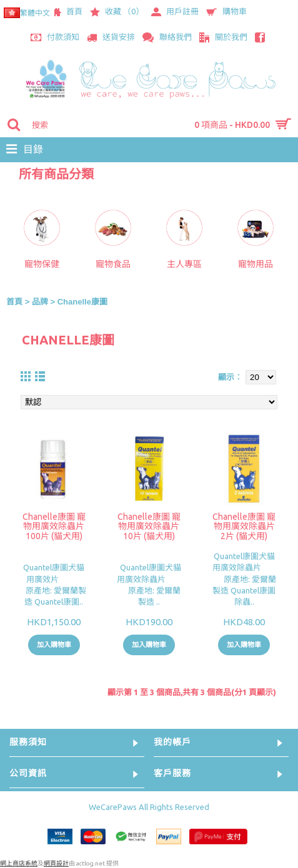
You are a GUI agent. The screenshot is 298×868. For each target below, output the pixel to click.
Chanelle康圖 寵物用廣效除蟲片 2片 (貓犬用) (244, 526)
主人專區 (184, 264)
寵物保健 (42, 264)
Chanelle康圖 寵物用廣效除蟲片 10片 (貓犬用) (149, 526)
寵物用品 (256, 264)
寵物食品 (113, 264)
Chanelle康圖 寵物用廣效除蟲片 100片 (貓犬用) (54, 526)
